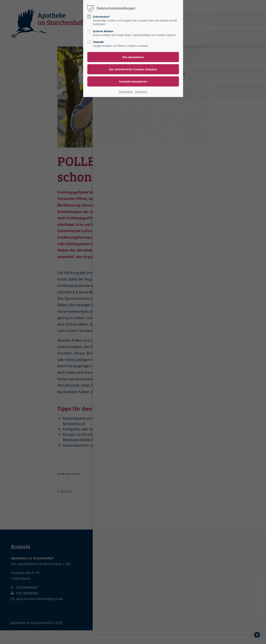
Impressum (141, 92)
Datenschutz (126, 92)
